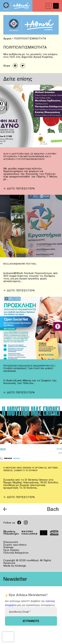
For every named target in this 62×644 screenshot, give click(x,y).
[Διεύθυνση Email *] (31, 612)
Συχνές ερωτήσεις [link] (15, 545)
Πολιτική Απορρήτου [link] (16, 553)
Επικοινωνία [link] (11, 542)
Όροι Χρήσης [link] (11, 550)
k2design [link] (21, 566)
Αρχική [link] (7, 38)
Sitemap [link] (8, 547)
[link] (58, 326)
